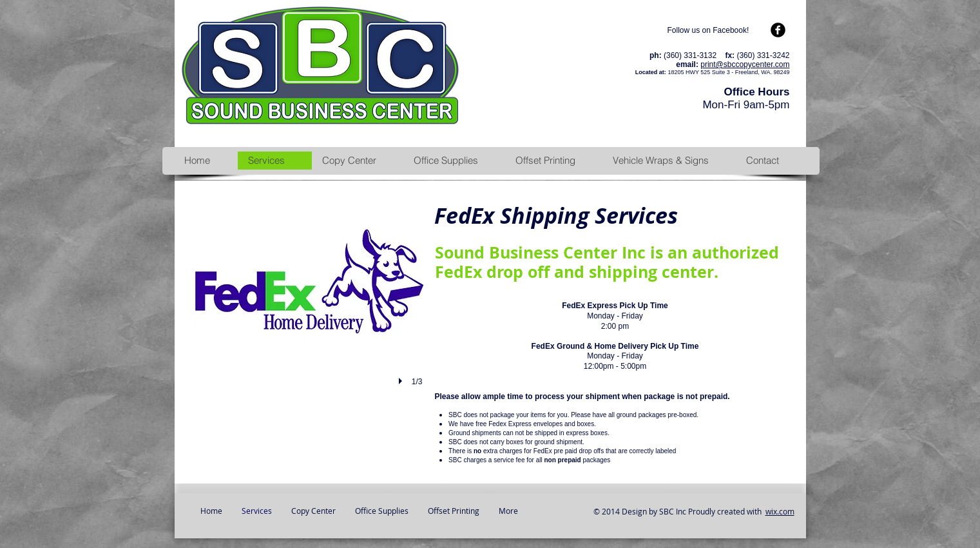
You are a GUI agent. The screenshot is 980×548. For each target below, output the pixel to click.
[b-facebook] (778, 30)
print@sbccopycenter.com (745, 64)
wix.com (780, 511)
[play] (402, 381)
